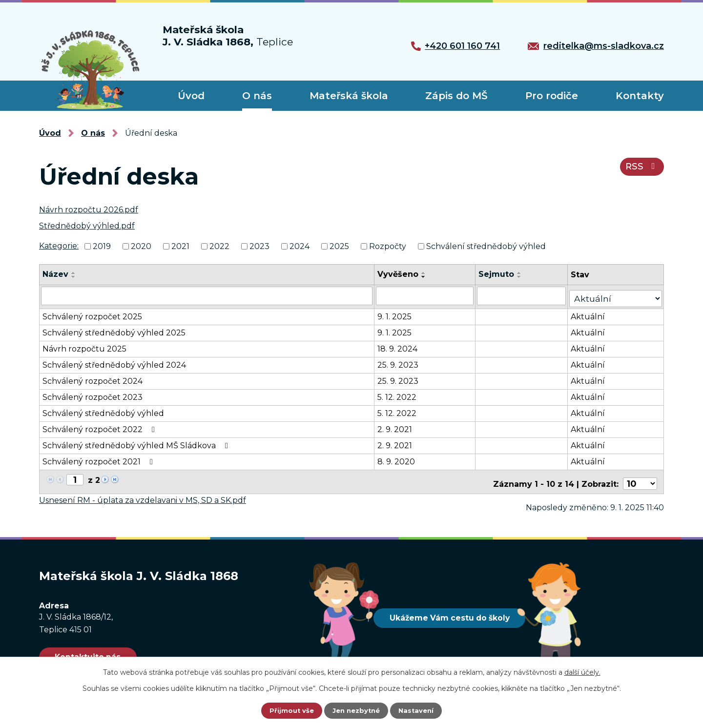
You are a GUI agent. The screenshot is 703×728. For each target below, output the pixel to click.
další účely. (582, 672)
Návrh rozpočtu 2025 (84, 345)
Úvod (191, 96)
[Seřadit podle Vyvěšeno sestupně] (427, 277)
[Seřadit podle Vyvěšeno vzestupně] (427, 273)
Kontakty (640, 96)
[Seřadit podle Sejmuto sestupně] (524, 277)
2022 (219, 246)
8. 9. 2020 (400, 458)
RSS (640, 171)
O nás (257, 96)
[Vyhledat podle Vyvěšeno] (429, 295)
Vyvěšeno (401, 274)
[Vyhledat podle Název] (208, 295)
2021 (180, 246)
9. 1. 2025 (398, 313)
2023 (259, 246)
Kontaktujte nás (96, 650)
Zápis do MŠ (456, 96)
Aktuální (594, 313)
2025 (339, 246)
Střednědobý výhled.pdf (87, 226)
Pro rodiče (552, 96)
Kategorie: (59, 246)
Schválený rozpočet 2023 (93, 393)
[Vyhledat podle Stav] (619, 294)
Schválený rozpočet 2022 (100, 426)
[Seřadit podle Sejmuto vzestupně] (524, 273)
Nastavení (418, 711)
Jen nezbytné (356, 711)
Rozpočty (388, 246)
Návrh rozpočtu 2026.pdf (89, 210)
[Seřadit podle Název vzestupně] (74, 273)
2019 (102, 246)
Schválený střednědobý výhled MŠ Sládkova (137, 442)
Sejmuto (501, 274)
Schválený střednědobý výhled (103, 409)
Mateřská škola (349, 96)
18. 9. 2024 (401, 345)
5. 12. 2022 (400, 393)
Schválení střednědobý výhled (486, 246)
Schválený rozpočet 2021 (99, 458)
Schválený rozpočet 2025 (92, 313)
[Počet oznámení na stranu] (641, 476)
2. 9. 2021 (398, 426)
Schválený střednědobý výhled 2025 (114, 329)
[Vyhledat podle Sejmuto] (527, 295)
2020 (141, 246)
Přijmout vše (290, 711)
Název (55, 274)
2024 (300, 246)
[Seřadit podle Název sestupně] (74, 277)
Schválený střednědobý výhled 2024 (114, 361)
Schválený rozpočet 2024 (93, 377)
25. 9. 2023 (401, 361)
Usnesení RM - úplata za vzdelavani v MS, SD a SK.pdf (143, 492)
